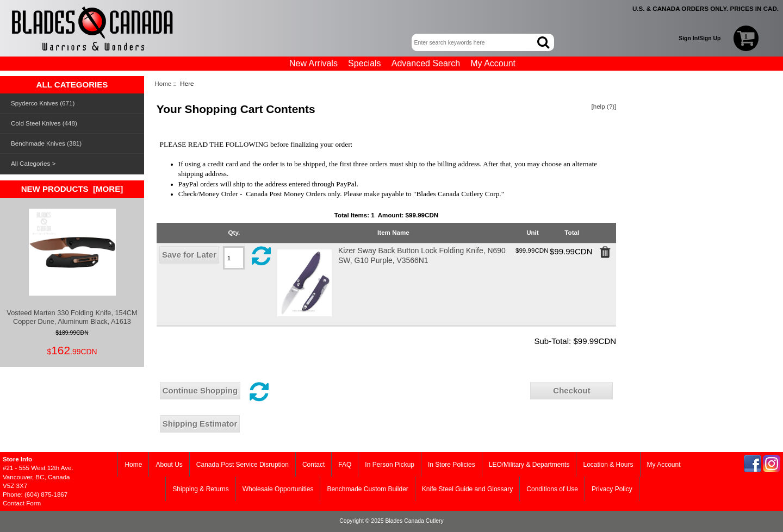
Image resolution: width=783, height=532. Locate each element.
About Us (169, 465)
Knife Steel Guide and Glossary (467, 489)
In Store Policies (452, 465)
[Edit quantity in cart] (234, 258)
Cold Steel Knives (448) (44, 123)
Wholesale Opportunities (278, 489)
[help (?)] (604, 106)
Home (163, 83)
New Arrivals (313, 63)
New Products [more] (72, 189)
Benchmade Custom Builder (367, 489)
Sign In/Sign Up (700, 38)
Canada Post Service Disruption (243, 465)
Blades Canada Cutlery (414, 521)
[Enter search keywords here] (475, 42)
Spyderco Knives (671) (43, 103)
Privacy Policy (612, 489)
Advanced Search (426, 63)
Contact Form (22, 503)
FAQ (345, 465)
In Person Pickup (390, 465)
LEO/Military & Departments (529, 465)
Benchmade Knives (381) (46, 143)
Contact (313, 465)
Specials (364, 63)
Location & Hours (608, 465)
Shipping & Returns (200, 489)
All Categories (30, 163)
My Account (493, 63)
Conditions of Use (552, 489)
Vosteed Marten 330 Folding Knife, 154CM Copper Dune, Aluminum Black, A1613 (72, 267)
